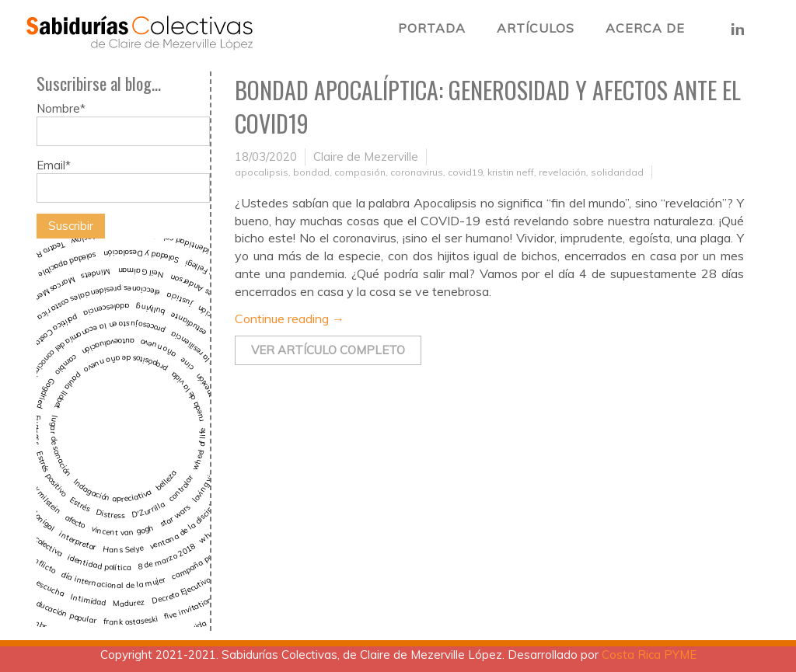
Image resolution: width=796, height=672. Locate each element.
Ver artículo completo (328, 350)
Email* (123, 180)
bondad (311, 172)
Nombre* (123, 124)
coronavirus (417, 172)
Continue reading (290, 319)
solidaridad (617, 172)
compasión (360, 172)
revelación (562, 172)
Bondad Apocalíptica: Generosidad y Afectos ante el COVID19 (488, 106)
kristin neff (511, 172)
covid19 (465, 172)
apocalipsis (262, 172)
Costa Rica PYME (649, 655)
